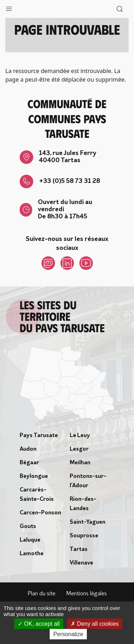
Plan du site (41, 594)
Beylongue (34, 476)
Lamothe (32, 554)
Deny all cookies (95, 624)
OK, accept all (39, 624)
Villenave (81, 563)
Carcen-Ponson (40, 513)
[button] (9, 7)
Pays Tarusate (39, 436)
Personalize (68, 634)
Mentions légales (86, 594)
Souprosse (84, 536)
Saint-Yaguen (88, 522)
